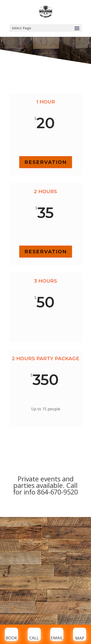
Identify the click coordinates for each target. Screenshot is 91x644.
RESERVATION (46, 162)
